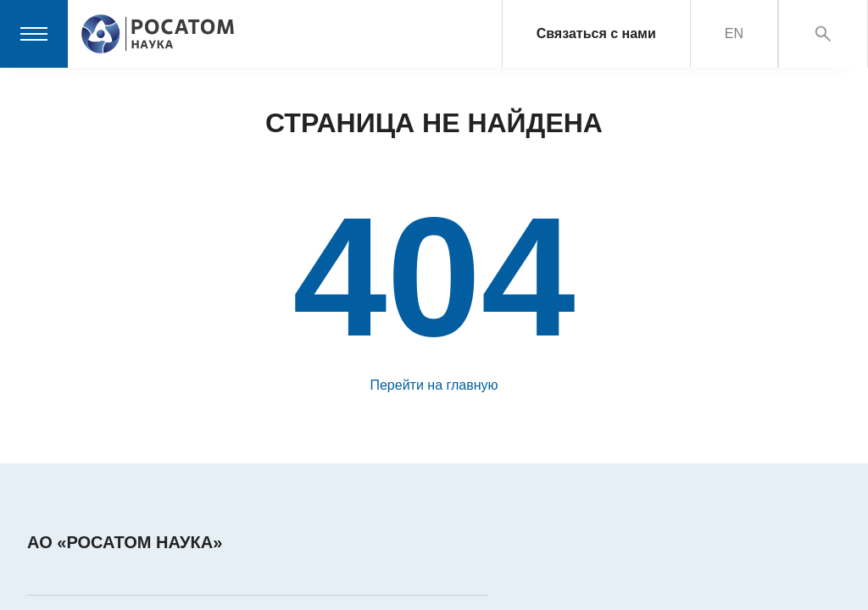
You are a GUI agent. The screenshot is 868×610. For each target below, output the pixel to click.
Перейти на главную (434, 385)
